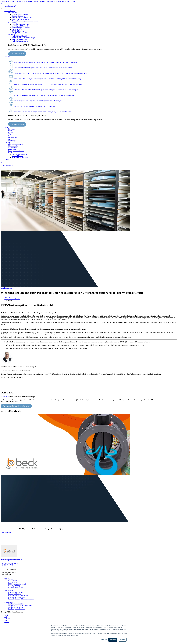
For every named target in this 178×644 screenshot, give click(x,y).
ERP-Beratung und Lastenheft (21, 28)
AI (9, 139)
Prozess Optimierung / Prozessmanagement (25, 21)
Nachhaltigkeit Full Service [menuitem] (16, 609)
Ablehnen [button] (123, 640)
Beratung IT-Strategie (18, 16)
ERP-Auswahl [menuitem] (13, 581)
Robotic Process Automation (20, 19)
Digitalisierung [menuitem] (9, 591)
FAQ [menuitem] (6, 620)
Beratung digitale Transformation (22, 18)
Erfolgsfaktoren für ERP (19, 33)
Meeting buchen (8, 165)
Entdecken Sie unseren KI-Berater (66, 2)
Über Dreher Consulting (15, 144)
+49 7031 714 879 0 (7, 565)
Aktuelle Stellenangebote (19, 154)
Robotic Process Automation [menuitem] (17, 597)
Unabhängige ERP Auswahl (20, 26)
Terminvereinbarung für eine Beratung (16, 406)
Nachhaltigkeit (13, 34)
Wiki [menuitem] (6, 617)
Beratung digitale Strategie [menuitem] (16, 592)
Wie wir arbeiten (13, 146)
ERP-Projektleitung (18, 31)
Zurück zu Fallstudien (7, 288)
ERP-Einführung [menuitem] (13, 582)
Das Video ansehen (17, 54)
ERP (10, 136)
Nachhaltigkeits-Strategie (20, 39)
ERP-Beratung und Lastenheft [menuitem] (17, 584)
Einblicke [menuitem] (7, 615)
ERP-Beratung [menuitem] (9, 579)
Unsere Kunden (13, 149)
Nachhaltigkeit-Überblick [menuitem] (16, 604)
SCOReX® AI (13, 147)
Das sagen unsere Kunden (16, 151)
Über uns (7, 142)
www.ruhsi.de (5, 397)
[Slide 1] (9, 551)
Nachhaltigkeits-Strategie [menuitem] (16, 607)
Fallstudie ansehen (6, 532)
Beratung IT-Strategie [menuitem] (15, 594)
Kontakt (7, 159)
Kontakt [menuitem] (7, 622)
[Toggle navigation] (1, 8)
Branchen (7, 57)
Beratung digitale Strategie (20, 14)
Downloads (12, 129)
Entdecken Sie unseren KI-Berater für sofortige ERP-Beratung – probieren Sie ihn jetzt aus (28, 2)
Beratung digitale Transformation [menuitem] (18, 596)
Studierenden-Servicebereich (21, 158)
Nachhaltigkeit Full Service (20, 41)
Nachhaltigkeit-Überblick (20, 36)
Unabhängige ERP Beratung (20, 24)
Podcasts (11, 132)
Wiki (10, 134)
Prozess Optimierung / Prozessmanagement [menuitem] (21, 599)
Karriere (11, 152)
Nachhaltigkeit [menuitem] (9, 602)
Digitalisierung (13, 13)
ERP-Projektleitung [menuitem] (14, 586)
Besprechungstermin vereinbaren (11, 560)
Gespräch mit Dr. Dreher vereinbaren (12, 377)
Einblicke (7, 127)
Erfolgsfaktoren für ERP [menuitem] (15, 587)
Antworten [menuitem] (8, 618)
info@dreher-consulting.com (9, 563)
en (1, 3)
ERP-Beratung (13, 23)
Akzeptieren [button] (113, 640)
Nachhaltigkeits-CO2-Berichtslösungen (24, 38)
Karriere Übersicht (18, 156)
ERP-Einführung (17, 29)
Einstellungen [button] (104, 640)
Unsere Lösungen (10, 11)
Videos (10, 131)
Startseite (7, 297)
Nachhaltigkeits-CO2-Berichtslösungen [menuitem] (20, 605)
